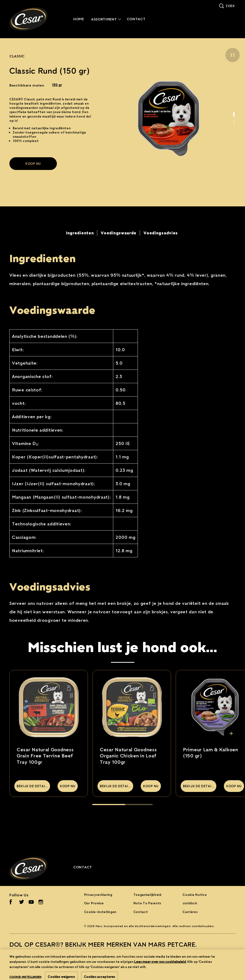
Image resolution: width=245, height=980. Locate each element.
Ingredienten (43, 258)
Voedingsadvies (50, 586)
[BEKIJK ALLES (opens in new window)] (28, 959)
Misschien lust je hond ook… (122, 647)
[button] (233, 55)
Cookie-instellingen (100, 912)
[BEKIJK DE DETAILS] (32, 786)
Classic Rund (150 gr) (50, 71)
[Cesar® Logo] (34, 868)
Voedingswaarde (52, 310)
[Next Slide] (231, 733)
